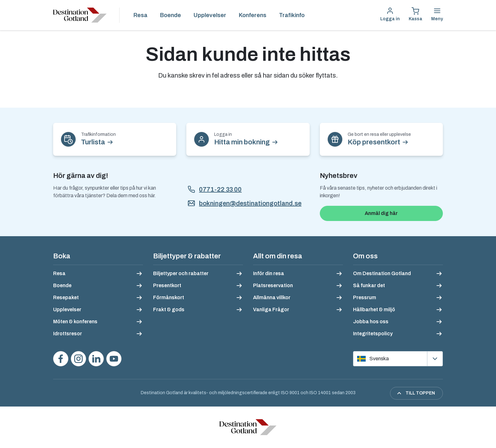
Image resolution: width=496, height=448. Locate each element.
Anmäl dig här (381, 213)
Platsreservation (273, 285)
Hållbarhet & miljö (374, 309)
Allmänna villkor (272, 297)
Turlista (93, 142)
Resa (140, 15)
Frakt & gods (169, 309)
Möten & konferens (75, 322)
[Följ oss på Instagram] (78, 359)
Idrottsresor (68, 334)
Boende (170, 15)
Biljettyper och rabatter (181, 273)
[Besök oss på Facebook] (61, 359)
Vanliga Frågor (271, 309)
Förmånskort (169, 297)
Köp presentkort (374, 142)
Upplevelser (210, 15)
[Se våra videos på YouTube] (114, 359)
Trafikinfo (292, 15)
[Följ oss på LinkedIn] (96, 359)
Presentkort (167, 285)
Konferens (253, 15)
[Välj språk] (398, 359)
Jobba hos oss (371, 322)
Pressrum (365, 297)
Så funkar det (369, 285)
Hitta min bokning (242, 142)
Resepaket (66, 297)
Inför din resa (269, 273)
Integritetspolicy (373, 334)
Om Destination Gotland (382, 273)
